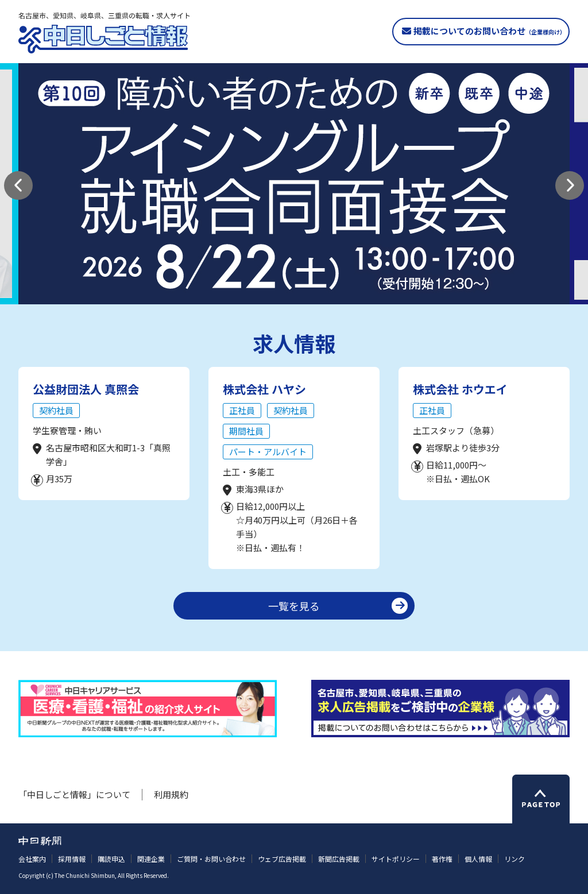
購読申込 (111, 859)
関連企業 (151, 859)
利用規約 (171, 794)
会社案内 (32, 859)
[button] (18, 185)
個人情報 (478, 859)
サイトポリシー (396, 859)
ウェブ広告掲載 (282, 859)
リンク (514, 859)
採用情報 (72, 859)
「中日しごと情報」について (74, 794)
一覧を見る (294, 606)
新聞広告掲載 (339, 859)
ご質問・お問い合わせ (211, 859)
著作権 (442, 859)
